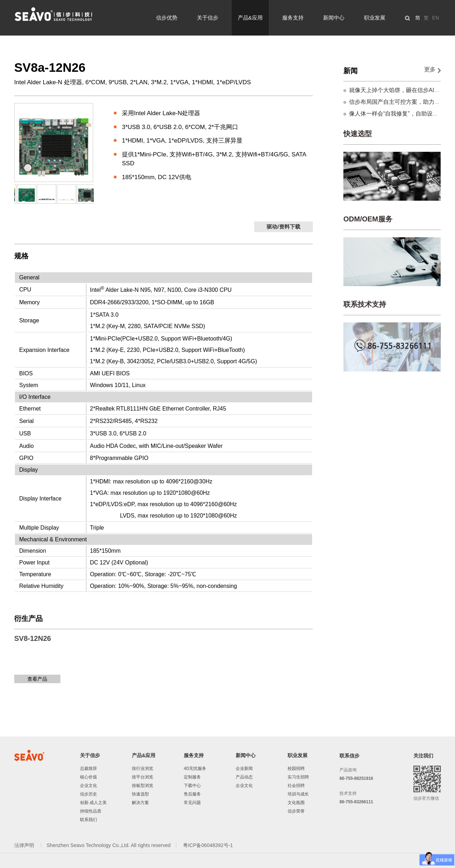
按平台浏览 (143, 777)
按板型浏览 (143, 786)
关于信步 (208, 18)
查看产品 (37, 679)
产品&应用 (250, 18)
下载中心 (192, 786)
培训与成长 (298, 794)
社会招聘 (296, 786)
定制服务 (192, 777)
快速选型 (358, 134)
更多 (430, 69)
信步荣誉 (296, 811)
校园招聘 (296, 768)
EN (436, 18)
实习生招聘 (298, 777)
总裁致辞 (89, 768)
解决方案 (140, 803)
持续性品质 (91, 811)
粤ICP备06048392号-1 (208, 845)
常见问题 (192, 803)
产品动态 (244, 777)
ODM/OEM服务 (368, 219)
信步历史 (89, 794)
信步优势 (167, 18)
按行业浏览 (143, 768)
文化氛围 (296, 803)
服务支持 (293, 18)
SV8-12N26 (33, 638)
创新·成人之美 (93, 803)
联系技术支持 (365, 304)
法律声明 (25, 845)
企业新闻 (244, 768)
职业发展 (375, 18)
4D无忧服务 (195, 768)
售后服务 (192, 794)
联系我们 (89, 820)
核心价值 (89, 777)
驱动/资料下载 (283, 227)
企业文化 (89, 786)
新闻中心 (334, 18)
